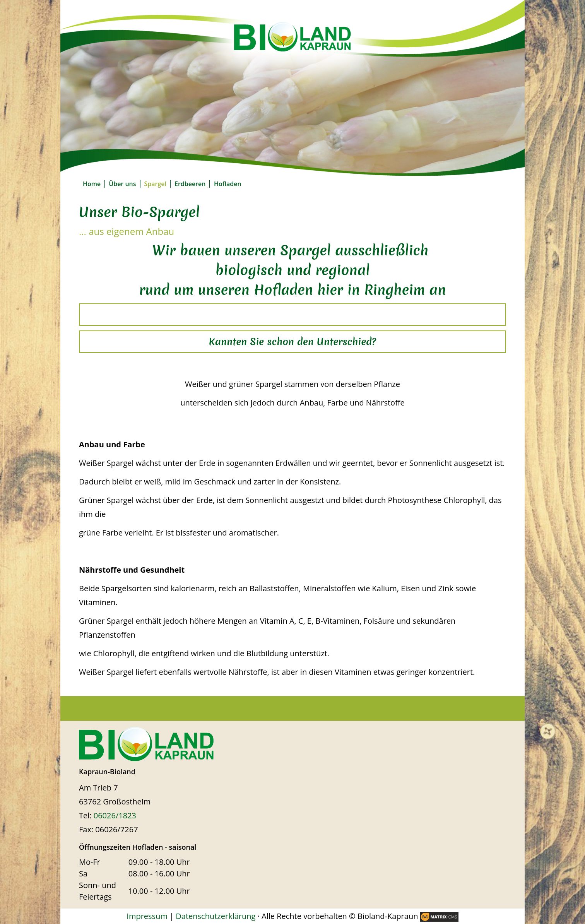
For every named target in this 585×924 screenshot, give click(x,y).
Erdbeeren (190, 184)
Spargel (156, 184)
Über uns (122, 184)
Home (92, 184)
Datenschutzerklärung (216, 916)
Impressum (147, 916)
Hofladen (228, 184)
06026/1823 (115, 815)
